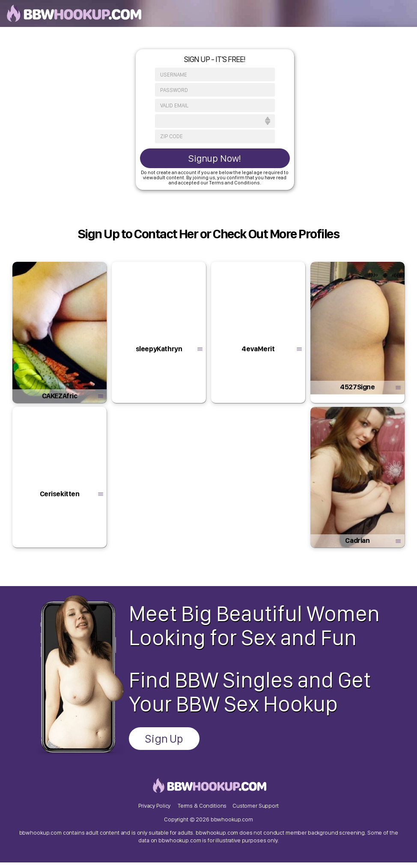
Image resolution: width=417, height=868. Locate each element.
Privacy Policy (154, 809)
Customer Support (256, 809)
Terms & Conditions (202, 809)
